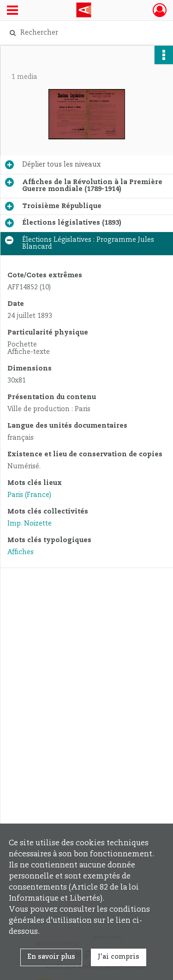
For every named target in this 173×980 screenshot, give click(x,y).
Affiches (21, 552)
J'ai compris (119, 957)
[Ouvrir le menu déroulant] (12, 11)
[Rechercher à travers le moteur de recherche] (86, 33)
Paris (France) (29, 495)
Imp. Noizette (30, 524)
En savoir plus (51, 957)
